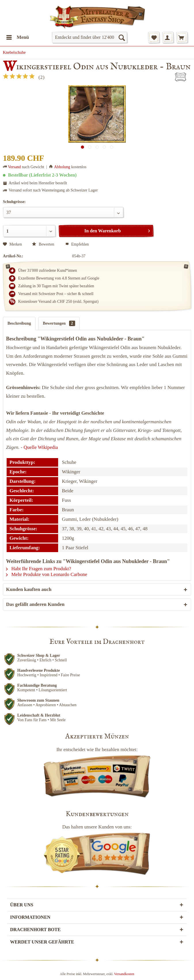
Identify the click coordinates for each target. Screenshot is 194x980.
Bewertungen (59, 323)
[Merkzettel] (154, 37)
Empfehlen (77, 244)
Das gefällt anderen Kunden (35, 604)
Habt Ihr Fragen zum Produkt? (39, 569)
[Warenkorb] (182, 37)
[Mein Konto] (168, 37)
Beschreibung (19, 323)
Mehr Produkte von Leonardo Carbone (47, 574)
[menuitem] (17, 37)
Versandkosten (124, 974)
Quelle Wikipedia (41, 447)
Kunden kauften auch (29, 589)
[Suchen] (121, 37)
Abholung (62, 167)
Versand (15, 167)
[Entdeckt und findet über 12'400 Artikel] (90, 37)
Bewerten (44, 244)
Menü (18, 36)
